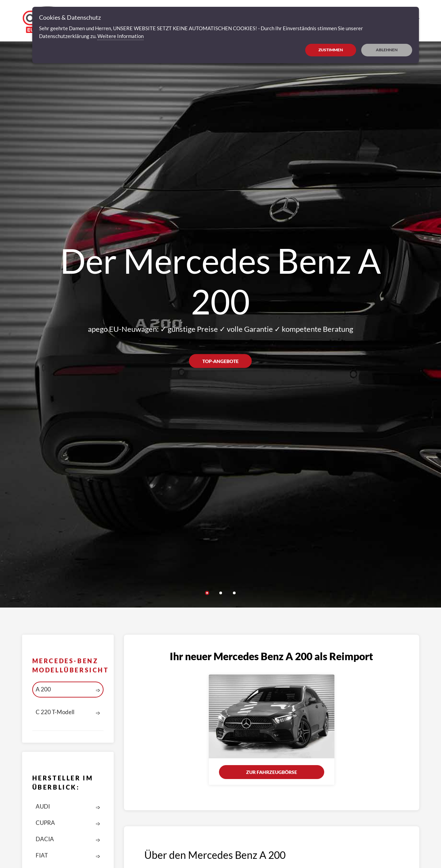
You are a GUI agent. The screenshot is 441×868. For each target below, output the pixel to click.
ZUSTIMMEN (331, 50)
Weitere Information (121, 36)
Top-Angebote (220, 361)
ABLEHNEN (387, 50)
